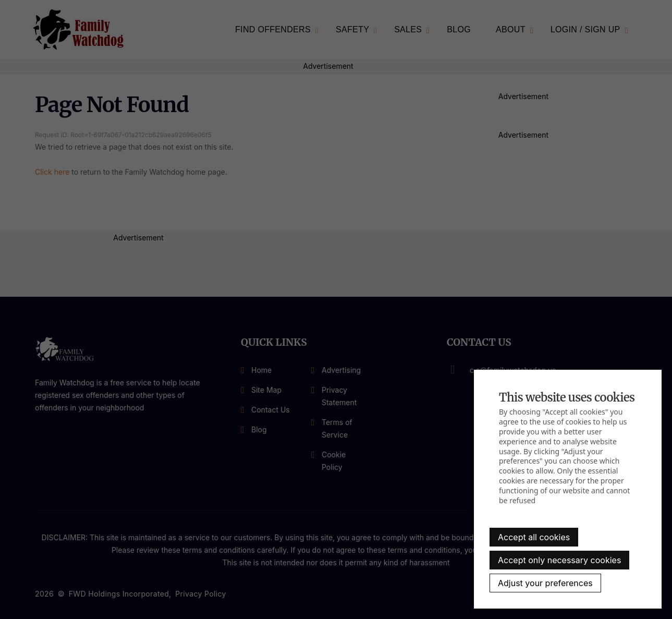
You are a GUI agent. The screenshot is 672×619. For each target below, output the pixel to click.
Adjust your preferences (545, 583)
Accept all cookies (534, 537)
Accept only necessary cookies (559, 560)
